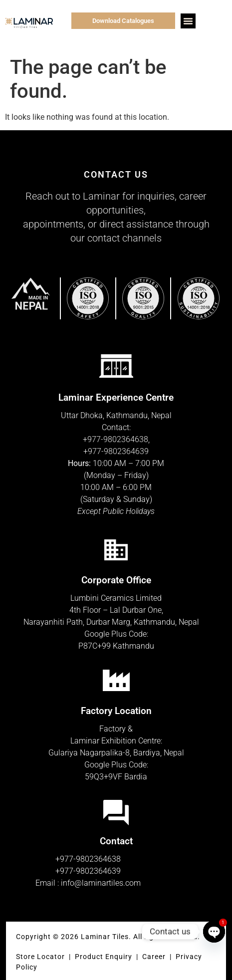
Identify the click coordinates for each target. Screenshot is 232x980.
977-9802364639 (118, 451)
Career (155, 957)
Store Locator (40, 957)
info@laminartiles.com (101, 883)
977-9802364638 (118, 439)
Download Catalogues (123, 21)
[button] (188, 21)
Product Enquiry (104, 957)
